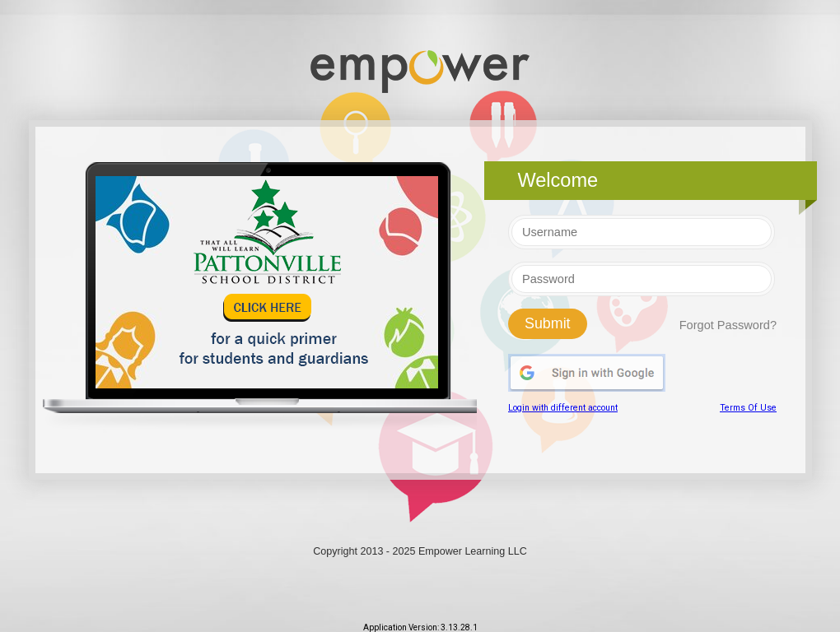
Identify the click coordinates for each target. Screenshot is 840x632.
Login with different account (563, 408)
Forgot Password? (728, 325)
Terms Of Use (748, 408)
